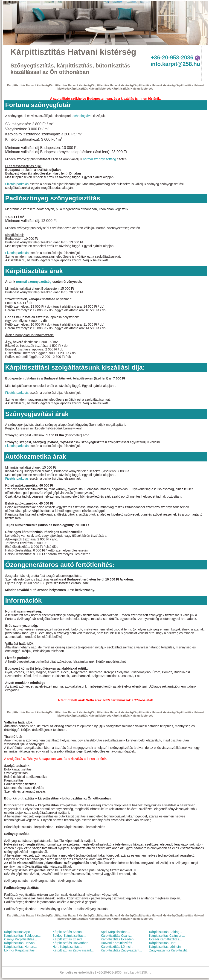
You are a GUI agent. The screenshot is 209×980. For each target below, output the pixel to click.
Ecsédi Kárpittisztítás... (165, 939)
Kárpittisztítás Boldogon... (22, 936)
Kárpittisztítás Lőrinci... (117, 947)
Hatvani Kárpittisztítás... (118, 943)
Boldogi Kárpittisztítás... (69, 936)
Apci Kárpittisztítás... (115, 932)
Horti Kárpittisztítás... (67, 947)
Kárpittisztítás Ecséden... (119, 939)
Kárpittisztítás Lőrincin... (166, 947)
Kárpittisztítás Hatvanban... (72, 943)
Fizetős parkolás (17, 184)
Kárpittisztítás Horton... (20, 947)
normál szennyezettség (99, 159)
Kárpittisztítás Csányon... (167, 936)
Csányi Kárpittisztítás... (20, 939)
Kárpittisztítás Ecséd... (68, 939)
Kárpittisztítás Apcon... (68, 932)
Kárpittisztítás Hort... (164, 943)
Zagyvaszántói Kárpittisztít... (169, 950)
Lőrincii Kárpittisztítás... (21, 950)
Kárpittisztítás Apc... (18, 932)
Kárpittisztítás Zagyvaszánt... (73, 950)
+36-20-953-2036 (175, 57)
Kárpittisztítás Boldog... (166, 932)
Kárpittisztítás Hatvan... (21, 943)
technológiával (82, 116)
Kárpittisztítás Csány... (117, 936)
